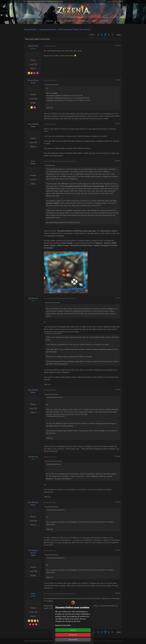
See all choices (73, 640)
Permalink (118, 46)
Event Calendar (41, 2)
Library (50, 21)
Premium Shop (58, 2)
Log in (109, 2)
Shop (94, 21)
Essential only (73, 635)
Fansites (50, 2)
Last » (119, 35)
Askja (33, 593)
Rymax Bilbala (33, 80)
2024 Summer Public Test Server (79, 30)
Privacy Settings (118, 641)
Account (104, 21)
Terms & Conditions (106, 641)
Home (40, 21)
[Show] (49, 397)
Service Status (31, 2)
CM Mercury (33, 298)
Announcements (50, 30)
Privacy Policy (94, 641)
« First (90, 35)
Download (84, 21)
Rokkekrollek (33, 46)
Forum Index (31, 30)
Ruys (33, 161)
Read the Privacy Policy (63, 625)
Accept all (73, 630)
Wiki (59, 21)
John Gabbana (33, 124)
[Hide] (46, 85)
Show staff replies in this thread (37, 39)
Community (70, 21)
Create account (118, 2)
